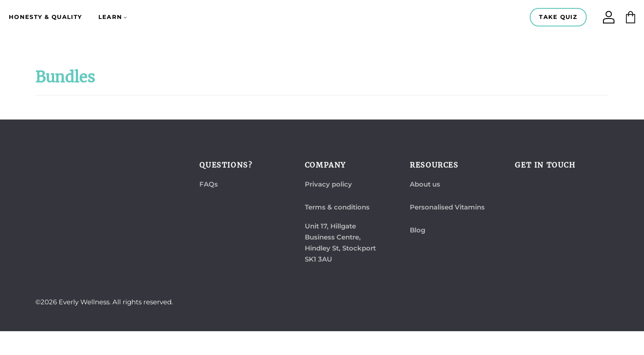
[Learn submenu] (125, 17)
